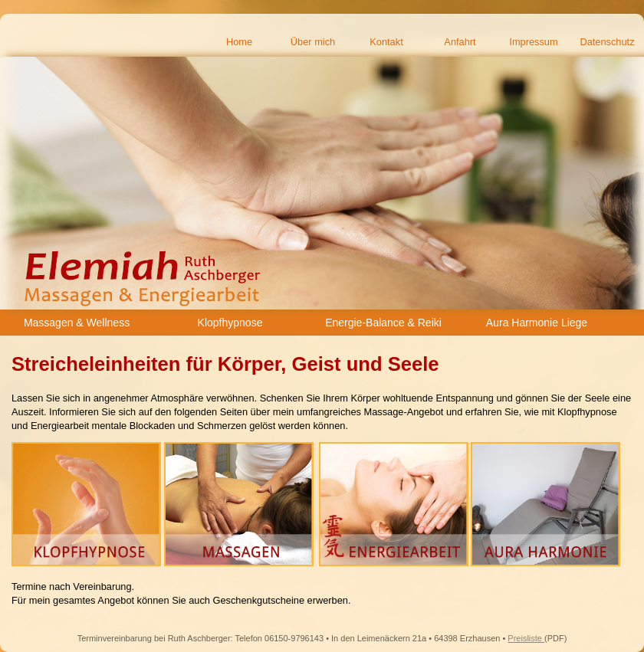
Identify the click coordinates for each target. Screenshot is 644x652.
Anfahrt (460, 42)
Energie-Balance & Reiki (383, 323)
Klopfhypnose (230, 323)
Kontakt (386, 42)
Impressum (533, 42)
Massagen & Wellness (77, 323)
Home (239, 42)
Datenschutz (607, 42)
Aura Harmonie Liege (537, 323)
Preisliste (526, 638)
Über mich (313, 42)
